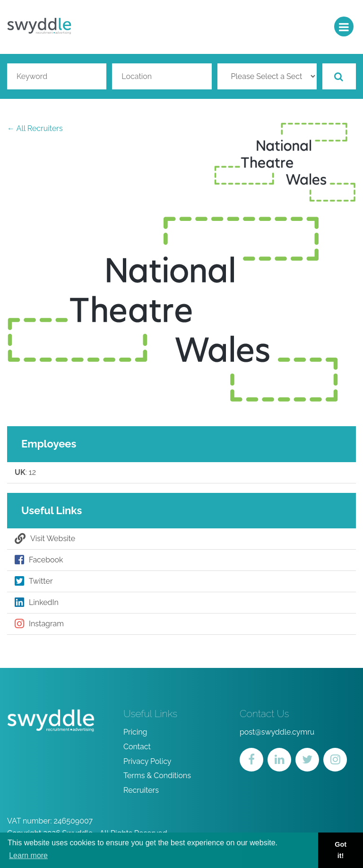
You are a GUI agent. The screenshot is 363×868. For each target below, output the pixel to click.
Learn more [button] (28, 855)
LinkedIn (37, 603)
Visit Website (45, 539)
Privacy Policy (147, 761)
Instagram (39, 624)
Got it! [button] (341, 850)
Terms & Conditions (157, 776)
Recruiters (141, 790)
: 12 (25, 473)
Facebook (39, 560)
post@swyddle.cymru (277, 732)
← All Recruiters (35, 128)
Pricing (135, 732)
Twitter (34, 581)
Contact (137, 747)
